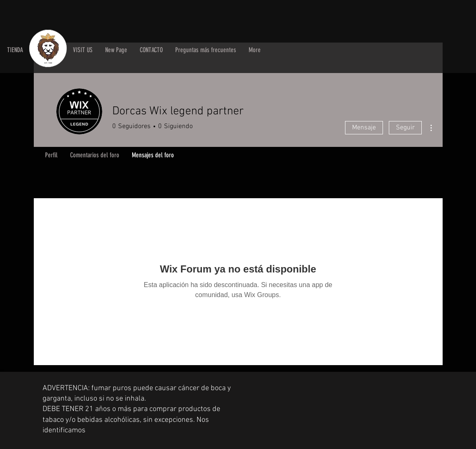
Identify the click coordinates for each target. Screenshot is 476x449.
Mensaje (364, 128)
